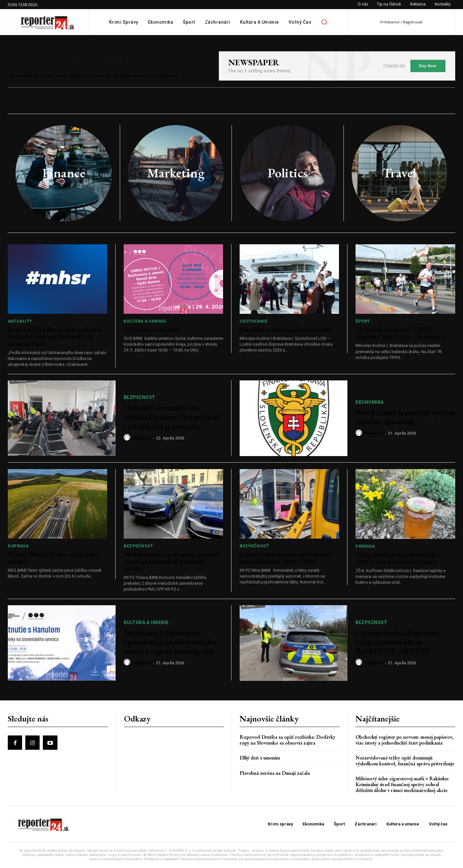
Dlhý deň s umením (151, 329)
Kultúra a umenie (145, 321)
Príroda (365, 546)
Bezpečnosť (139, 397)
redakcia (142, 438)
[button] (324, 22)
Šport (363, 321)
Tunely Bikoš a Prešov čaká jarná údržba (53, 558)
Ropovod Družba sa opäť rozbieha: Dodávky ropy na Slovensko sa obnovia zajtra (55, 337)
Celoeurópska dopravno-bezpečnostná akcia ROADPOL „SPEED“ (399, 642)
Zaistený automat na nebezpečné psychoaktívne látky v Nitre (285, 558)
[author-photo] (128, 438)
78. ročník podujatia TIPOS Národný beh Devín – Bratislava (400, 333)
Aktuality (20, 321)
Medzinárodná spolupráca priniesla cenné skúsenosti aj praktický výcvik (172, 561)
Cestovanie (253, 321)
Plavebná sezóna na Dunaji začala (285, 329)
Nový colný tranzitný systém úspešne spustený (405, 417)
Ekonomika (370, 402)
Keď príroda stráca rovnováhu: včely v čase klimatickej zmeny (398, 558)
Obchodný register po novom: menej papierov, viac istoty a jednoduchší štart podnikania (404, 740)
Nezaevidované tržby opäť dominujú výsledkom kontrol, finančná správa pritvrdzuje (405, 761)
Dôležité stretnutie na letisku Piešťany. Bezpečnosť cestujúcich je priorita (172, 417)
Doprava (18, 546)
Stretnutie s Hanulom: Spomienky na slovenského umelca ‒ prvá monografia (170, 642)
